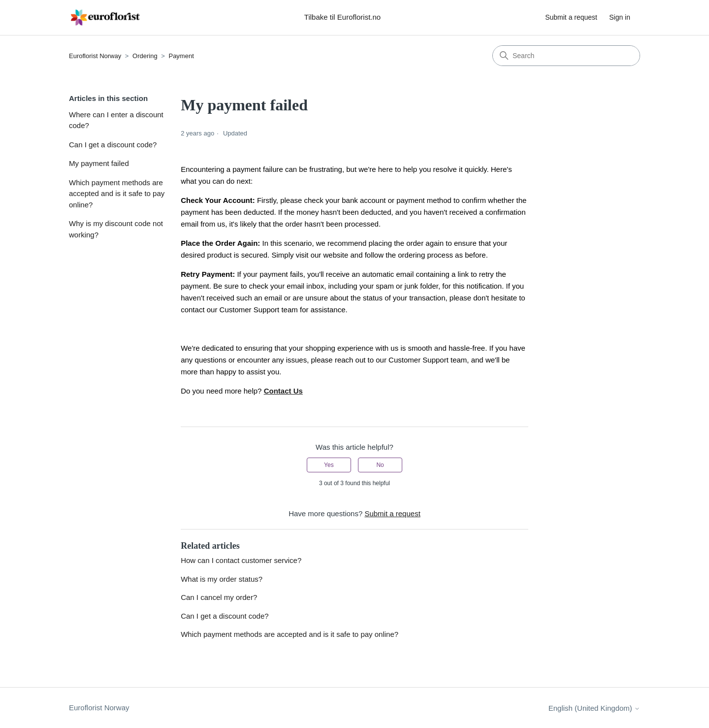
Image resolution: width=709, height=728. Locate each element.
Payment (181, 56)
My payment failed (99, 163)
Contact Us (283, 391)
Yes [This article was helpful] (329, 465)
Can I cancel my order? (219, 597)
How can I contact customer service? (241, 560)
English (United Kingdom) (594, 708)
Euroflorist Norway (95, 56)
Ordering (145, 56)
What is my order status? (222, 579)
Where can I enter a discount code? (116, 120)
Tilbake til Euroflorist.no (342, 17)
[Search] (566, 56)
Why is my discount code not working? (116, 229)
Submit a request (571, 17)
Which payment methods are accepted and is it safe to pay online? (117, 194)
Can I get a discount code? (113, 145)
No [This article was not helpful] (380, 465)
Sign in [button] (620, 17)
